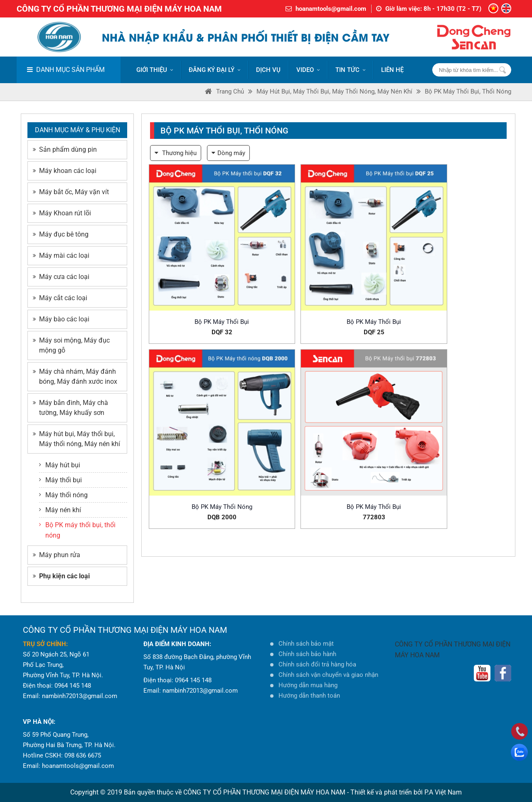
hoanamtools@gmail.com (331, 9)
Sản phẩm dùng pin (65, 149)
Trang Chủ (224, 91)
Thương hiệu (176, 153)
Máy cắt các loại (60, 298)
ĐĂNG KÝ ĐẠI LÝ (214, 70)
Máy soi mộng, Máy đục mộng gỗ (71, 345)
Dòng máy (228, 153)
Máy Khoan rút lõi (62, 213)
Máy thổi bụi (60, 480)
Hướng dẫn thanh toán (309, 696)
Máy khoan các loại (65, 171)
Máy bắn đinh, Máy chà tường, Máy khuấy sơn (70, 408)
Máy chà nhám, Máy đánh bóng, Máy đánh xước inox (75, 376)
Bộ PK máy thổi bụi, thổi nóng (468, 91)
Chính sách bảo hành (307, 654)
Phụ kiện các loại (61, 576)
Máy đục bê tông (61, 234)
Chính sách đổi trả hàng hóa (317, 664)
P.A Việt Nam (443, 792)
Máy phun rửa (57, 555)
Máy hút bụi (60, 465)
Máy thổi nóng (63, 495)
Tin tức (350, 70)
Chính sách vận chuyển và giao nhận (328, 675)
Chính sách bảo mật (306, 644)
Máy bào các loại (61, 319)
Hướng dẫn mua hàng (308, 685)
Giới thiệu (155, 70)
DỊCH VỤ (268, 70)
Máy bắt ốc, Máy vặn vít (71, 192)
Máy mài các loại (61, 255)
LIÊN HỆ (392, 70)
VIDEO (308, 70)
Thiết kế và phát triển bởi (387, 792)
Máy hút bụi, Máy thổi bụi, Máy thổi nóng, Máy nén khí (334, 91)
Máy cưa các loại (61, 277)
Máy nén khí (60, 510)
